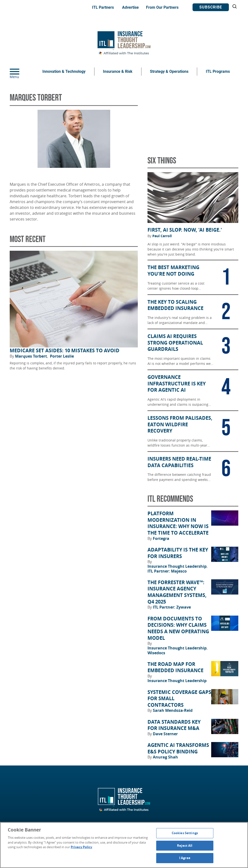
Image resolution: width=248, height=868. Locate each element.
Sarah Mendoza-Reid (173, 710)
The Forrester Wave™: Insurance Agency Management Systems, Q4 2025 (177, 592)
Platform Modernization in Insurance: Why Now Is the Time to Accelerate (178, 523)
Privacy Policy (81, 847)
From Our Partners (162, 7)
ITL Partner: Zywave (172, 607)
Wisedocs (156, 653)
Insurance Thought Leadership (178, 566)
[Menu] (22, 72)
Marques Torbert (31, 356)
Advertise (130, 7)
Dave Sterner (165, 734)
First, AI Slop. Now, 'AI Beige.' (185, 230)
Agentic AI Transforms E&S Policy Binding (178, 748)
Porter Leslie (62, 356)
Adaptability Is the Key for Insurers (178, 553)
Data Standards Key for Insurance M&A (174, 725)
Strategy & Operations (169, 71)
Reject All (185, 846)
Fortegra (161, 538)
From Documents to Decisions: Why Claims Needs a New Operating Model (178, 628)
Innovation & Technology (64, 71)
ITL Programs (218, 71)
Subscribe (211, 7)
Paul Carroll (162, 236)
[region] (124, 845)
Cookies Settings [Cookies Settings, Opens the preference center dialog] (185, 833)
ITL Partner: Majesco (167, 571)
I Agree (185, 858)
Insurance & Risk (118, 71)
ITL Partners (103, 7)
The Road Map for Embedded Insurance (175, 667)
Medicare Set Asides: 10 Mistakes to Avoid (65, 351)
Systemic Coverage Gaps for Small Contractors (179, 699)
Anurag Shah (165, 757)
